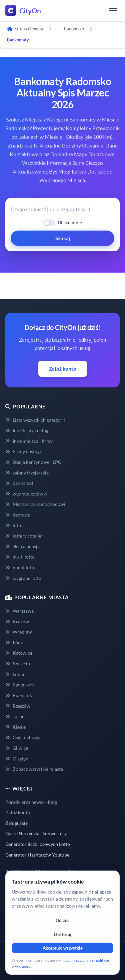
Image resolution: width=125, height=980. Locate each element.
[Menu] (113, 11)
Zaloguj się (16, 823)
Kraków (17, 621)
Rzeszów (18, 706)
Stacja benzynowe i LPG (33, 462)
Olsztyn (17, 759)
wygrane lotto (23, 578)
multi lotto (20, 557)
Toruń (15, 716)
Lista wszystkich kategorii (35, 420)
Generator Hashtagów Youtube (37, 855)
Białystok (19, 695)
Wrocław (19, 632)
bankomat (19, 483)
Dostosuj (63, 934)
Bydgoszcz (20, 685)
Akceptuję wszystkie (63, 948)
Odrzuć (62, 920)
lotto (14, 525)
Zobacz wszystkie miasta (34, 769)
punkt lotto (20, 567)
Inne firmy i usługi (27, 430)
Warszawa (19, 611)
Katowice (19, 653)
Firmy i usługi (23, 451)
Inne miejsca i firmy (29, 441)
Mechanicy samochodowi (35, 504)
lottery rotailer (24, 536)
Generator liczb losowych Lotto (38, 844)
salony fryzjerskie (27, 473)
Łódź (14, 642)
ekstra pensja (22, 546)
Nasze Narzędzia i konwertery (36, 833)
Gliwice (17, 748)
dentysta (18, 515)
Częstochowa (23, 737)
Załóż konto (63, 369)
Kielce (15, 727)
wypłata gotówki (26, 494)
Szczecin (18, 664)
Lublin (15, 674)
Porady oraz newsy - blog (31, 802)
